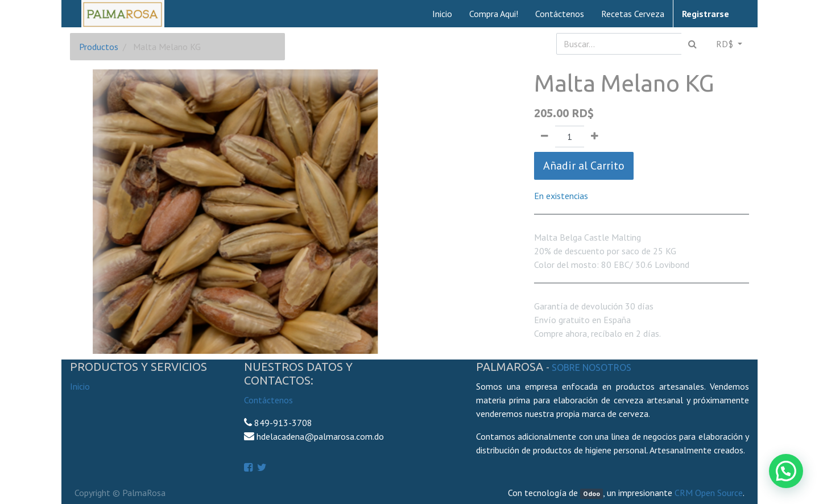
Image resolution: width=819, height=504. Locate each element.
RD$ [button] (726, 44)
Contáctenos (268, 400)
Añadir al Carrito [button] (584, 166)
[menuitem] (442, 14)
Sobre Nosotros (591, 367)
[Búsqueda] (692, 44)
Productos (99, 47)
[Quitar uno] (545, 137)
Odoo (591, 493)
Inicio (80, 386)
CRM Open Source (709, 493)
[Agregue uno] (595, 137)
